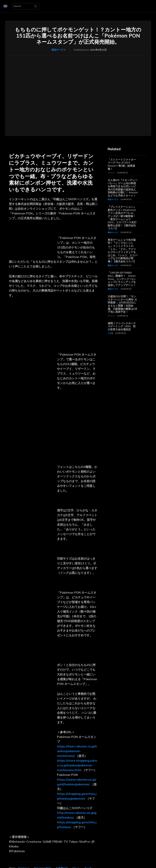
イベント (111, 173)
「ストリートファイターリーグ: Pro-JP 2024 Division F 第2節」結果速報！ (122, 164)
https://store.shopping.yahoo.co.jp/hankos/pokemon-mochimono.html (77, 765)
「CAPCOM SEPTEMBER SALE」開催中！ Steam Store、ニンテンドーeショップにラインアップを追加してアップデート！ (122, 279)
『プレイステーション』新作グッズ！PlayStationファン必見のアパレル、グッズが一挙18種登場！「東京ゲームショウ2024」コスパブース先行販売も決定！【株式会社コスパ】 (122, 218)
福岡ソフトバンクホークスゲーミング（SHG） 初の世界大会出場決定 (122, 326)
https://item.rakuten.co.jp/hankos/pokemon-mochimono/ (77, 751)
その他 (110, 333)
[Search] (35, 6)
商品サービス (59, 50)
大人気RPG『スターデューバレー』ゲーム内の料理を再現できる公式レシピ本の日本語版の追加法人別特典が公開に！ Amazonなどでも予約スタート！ (123, 188)
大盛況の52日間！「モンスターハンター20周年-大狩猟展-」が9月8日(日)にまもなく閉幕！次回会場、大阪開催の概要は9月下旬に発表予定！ (122, 304)
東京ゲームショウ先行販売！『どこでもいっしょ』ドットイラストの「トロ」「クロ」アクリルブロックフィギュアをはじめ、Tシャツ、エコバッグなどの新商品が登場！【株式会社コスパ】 (122, 251)
